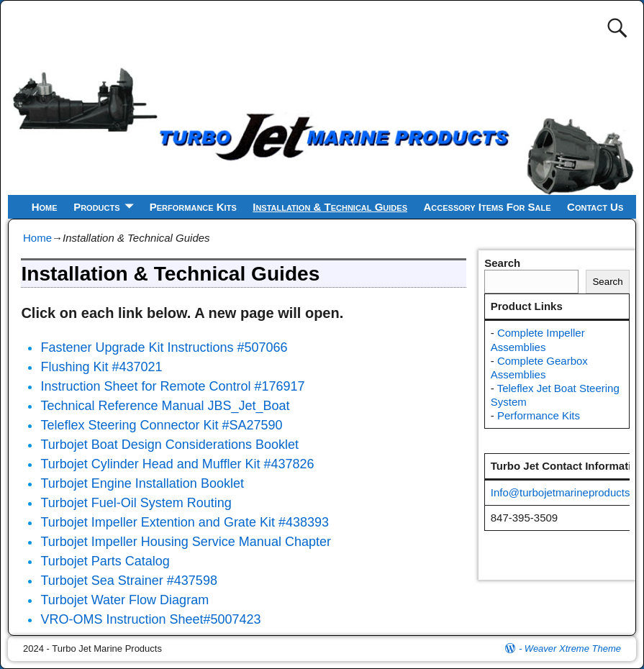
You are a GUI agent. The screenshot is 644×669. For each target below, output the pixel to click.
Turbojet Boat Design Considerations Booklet (169, 445)
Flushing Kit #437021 (101, 367)
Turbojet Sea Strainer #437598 (129, 581)
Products (96, 207)
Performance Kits (193, 207)
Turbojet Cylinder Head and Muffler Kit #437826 (177, 464)
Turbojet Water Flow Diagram (124, 600)
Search (502, 263)
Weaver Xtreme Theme (573, 648)
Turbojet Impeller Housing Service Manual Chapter (186, 542)
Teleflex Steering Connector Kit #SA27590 (161, 425)
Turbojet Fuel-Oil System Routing (136, 503)
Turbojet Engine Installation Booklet (142, 483)
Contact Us (595, 207)
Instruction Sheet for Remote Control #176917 (172, 386)
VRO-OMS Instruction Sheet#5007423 (150, 619)
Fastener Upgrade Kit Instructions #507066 (164, 347)
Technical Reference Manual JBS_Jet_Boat (165, 406)
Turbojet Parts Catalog (105, 561)
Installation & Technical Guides (330, 207)
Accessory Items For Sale (487, 207)
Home (45, 207)
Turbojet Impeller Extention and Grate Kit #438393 (185, 522)
